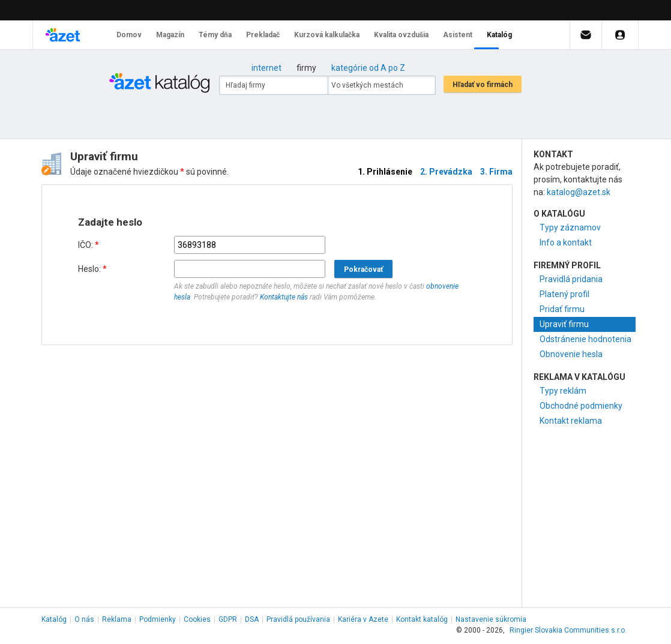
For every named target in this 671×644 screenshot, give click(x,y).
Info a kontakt (566, 242)
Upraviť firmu (564, 324)
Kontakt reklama (571, 421)
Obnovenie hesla (571, 354)
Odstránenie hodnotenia (585, 339)
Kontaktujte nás (284, 297)
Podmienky (158, 619)
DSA (252, 619)
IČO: (89, 245)
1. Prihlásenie (385, 172)
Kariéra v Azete (363, 619)
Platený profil (564, 294)
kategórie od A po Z (368, 68)
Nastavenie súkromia (491, 619)
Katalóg (54, 619)
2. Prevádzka (446, 172)
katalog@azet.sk (579, 192)
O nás (84, 619)
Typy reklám (563, 391)
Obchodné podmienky (581, 406)
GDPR (228, 619)
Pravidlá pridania (571, 279)
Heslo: (92, 269)
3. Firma (496, 172)
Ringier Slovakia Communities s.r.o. (568, 630)
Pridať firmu (562, 309)
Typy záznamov (570, 227)
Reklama (117, 619)
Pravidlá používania (298, 619)
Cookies (197, 619)
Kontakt (422, 619)
